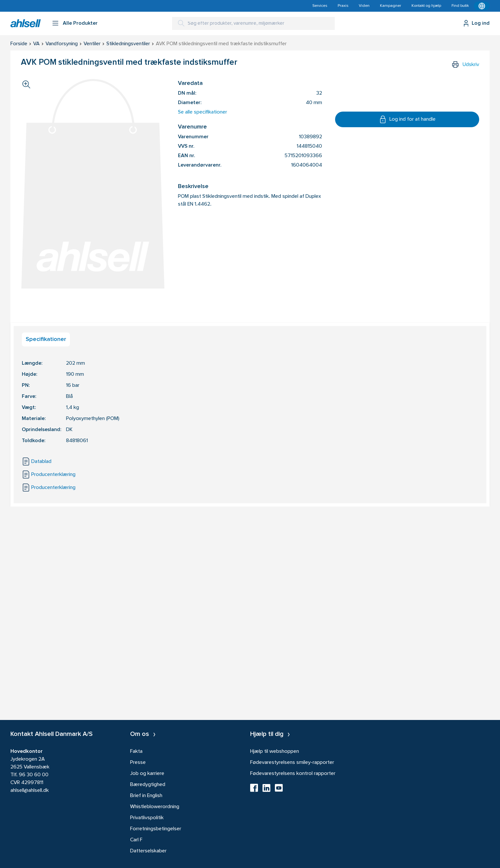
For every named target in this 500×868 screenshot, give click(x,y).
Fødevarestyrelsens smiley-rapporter (292, 763)
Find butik (460, 6)
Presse (138, 763)
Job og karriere (147, 774)
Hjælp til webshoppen (275, 752)
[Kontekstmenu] (482, 6)
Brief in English (146, 796)
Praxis (343, 6)
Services (320, 6)
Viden (364, 6)
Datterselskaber (148, 851)
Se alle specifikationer (203, 112)
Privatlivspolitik (147, 818)
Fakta (136, 752)
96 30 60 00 (34, 775)
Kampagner (391, 6)
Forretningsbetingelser (156, 829)
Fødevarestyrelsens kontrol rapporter (293, 774)
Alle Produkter (80, 23)
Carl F (136, 840)
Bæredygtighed (148, 785)
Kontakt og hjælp (426, 6)
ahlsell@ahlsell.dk (30, 791)
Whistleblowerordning (155, 807)
